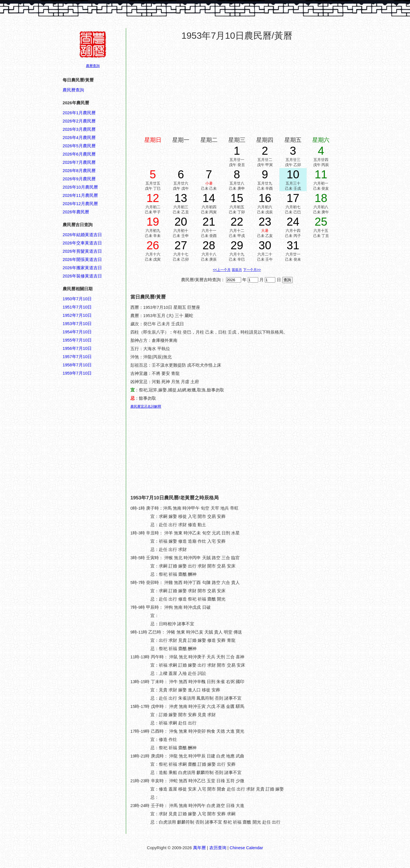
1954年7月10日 (77, 332)
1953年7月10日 (77, 324)
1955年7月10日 (77, 340)
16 (265, 198)
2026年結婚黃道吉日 (82, 235)
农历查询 (218, 848)
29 (237, 245)
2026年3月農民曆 (79, 129)
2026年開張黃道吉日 (82, 260)
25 (321, 222)
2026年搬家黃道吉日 (82, 268)
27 (181, 245)
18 (321, 198)
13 (181, 198)
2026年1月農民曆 (79, 113)
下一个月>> (252, 270)
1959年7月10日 (77, 373)
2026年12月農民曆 (80, 204)
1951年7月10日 (77, 307)
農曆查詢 (93, 66)
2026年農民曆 (76, 212)
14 (209, 198)
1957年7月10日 (77, 357)
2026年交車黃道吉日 (82, 243)
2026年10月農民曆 (80, 187)
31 (293, 245)
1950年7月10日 (77, 299)
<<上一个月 (222, 270)
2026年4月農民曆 (79, 138)
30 (265, 245)
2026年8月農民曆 (79, 171)
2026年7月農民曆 (79, 162)
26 (153, 245)
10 (293, 174)
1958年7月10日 (77, 365)
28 (209, 245)
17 (293, 198)
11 (321, 174)
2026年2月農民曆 (79, 121)
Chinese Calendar (246, 848)
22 (237, 222)
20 (181, 222)
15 (237, 198)
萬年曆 (199, 848)
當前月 (237, 270)
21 (209, 222)
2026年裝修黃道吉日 (82, 276)
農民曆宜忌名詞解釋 (146, 407)
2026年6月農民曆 (79, 154)
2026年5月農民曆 (79, 146)
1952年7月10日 (77, 315)
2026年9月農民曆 (79, 179)
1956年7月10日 (77, 348)
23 (265, 222)
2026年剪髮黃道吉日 (82, 251)
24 (293, 222)
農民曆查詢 (73, 90)
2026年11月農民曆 (80, 195)
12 (153, 198)
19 (153, 222)
